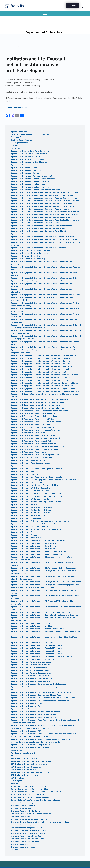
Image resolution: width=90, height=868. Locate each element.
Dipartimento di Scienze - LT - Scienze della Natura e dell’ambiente (37, 494)
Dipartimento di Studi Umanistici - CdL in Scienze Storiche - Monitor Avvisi (40, 701)
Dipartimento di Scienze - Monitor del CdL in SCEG (30, 516)
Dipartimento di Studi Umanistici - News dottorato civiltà (33, 714)
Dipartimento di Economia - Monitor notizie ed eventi (32, 176)
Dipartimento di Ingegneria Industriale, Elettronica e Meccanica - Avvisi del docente (43, 355)
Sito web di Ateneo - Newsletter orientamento (29, 819)
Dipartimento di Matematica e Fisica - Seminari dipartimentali (35, 455)
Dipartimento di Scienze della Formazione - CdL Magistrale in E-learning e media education (46, 582)
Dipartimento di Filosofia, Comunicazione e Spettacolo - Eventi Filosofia (39, 231)
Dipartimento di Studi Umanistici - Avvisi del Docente (31, 679)
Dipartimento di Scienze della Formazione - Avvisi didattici (34, 543)
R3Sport (14, 756)
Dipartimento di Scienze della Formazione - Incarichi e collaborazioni (37, 629)
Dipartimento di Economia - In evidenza (26, 170)
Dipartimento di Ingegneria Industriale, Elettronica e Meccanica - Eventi (39, 372)
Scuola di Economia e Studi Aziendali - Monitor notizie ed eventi (36, 792)
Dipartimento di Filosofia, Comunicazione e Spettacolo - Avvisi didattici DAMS (41, 203)
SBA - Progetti (16, 781)
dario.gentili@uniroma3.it (16, 107)
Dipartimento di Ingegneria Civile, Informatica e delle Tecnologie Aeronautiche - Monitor (45, 295)
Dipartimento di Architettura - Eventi (25, 157)
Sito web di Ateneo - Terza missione (25, 842)
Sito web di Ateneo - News (21, 817)
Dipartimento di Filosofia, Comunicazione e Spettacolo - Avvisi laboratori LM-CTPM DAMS (46, 212)
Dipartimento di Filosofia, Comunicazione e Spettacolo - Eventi (35, 223)
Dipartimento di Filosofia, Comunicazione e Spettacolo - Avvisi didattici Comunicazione (45, 201)
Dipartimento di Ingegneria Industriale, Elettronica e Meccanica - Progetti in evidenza (44, 389)
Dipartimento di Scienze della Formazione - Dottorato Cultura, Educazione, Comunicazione (46, 615)
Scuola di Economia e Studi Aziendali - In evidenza (30, 789)
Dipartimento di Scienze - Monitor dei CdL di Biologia (31, 507)
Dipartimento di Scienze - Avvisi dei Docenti (28, 460)
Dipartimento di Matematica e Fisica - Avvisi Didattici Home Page (36, 416)
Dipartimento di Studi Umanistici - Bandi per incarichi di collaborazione (38, 684)
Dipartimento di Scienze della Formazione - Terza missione (34, 643)
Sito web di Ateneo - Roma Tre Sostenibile (27, 839)
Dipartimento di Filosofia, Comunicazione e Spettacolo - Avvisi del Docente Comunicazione (46, 192)
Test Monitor (16, 850)
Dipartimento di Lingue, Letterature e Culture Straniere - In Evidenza (37, 408)
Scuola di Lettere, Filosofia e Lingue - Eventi (28, 795)
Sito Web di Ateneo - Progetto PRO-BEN (26, 828)
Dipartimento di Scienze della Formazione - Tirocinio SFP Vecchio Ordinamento (42, 657)
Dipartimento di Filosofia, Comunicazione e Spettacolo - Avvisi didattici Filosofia (42, 206)
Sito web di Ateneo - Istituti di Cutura (25, 811)
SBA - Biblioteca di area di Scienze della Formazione (31, 761)
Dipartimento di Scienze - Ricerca (24, 535)
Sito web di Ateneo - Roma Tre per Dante (27, 836)
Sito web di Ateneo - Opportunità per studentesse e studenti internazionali (40, 822)
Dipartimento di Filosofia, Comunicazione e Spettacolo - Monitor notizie (39, 248)
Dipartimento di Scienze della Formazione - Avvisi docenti (33, 546)
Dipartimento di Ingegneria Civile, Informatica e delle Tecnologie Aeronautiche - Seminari (45, 347)
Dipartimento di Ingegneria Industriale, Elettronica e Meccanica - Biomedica (40, 364)
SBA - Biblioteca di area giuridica (23, 770)
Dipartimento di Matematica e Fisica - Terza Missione (31, 458)
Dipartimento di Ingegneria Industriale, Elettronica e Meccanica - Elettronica (41, 369)
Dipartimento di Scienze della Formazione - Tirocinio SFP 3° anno (36, 648)
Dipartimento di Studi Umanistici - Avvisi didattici (30, 681)
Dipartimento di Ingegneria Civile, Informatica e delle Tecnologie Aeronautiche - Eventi (44, 281)
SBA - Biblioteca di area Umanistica (24, 775)
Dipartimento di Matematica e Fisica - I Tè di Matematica (33, 435)
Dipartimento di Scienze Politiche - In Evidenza (29, 667)
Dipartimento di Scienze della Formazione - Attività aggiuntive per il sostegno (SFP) (43, 541)
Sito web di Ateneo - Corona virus (24, 806)
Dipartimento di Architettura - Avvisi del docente (30, 151)
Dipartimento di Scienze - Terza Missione (27, 538)
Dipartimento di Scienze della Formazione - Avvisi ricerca (33, 549)
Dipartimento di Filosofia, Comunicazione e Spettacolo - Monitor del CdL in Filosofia (44, 239)
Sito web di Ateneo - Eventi (21, 808)
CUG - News (15, 148)
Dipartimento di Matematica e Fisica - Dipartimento (31, 424)
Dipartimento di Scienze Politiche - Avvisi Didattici (30, 665)
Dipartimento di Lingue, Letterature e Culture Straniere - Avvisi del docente (40, 400)
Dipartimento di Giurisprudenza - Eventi (26, 256)
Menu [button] (74, 6)
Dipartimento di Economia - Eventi (24, 168)
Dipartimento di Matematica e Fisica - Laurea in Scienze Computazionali (39, 447)
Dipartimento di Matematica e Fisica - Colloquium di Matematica (36, 422)
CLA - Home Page (17, 137)
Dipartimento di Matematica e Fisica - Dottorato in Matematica (36, 430)
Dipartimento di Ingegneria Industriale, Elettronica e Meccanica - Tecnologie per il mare (45, 391)
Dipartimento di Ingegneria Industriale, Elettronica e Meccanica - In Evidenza (40, 361)
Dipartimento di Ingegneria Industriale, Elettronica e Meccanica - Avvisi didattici (42, 358)
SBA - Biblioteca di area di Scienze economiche (29, 764)
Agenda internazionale (20, 132)
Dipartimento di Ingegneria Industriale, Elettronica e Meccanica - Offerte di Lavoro (43, 386)
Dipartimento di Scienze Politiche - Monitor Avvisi (30, 670)
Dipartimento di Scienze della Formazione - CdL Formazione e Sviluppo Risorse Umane (44, 568)
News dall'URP (16, 750)
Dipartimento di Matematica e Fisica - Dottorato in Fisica (33, 427)
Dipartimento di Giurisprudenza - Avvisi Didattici (30, 253)
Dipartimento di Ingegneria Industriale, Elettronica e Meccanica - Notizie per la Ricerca (44, 383)
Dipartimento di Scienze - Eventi (23, 471)
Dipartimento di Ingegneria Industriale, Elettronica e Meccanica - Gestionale (40, 378)
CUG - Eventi (16, 146)
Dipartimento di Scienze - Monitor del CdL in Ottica (31, 513)
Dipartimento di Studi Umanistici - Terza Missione (30, 748)
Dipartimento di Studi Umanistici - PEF (26, 731)
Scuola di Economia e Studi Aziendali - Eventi (28, 786)
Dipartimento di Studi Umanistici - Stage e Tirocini (31, 745)
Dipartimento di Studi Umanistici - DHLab (27, 703)
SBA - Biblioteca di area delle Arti (24, 759)
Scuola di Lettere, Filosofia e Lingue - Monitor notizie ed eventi (35, 800)
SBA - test (15, 783)
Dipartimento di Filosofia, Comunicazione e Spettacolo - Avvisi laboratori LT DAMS (43, 217)
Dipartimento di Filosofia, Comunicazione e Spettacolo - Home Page (37, 234)
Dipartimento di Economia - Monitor (25, 173)
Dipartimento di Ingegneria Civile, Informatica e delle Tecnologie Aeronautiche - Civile (44, 278)
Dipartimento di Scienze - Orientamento (26, 518)
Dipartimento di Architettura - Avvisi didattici (29, 154)
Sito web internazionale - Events (23, 844)
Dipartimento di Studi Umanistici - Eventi (27, 706)
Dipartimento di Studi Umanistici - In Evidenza (29, 709)
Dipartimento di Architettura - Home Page (27, 159)
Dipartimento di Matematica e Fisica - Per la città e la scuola (34, 449)
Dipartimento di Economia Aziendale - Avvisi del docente (33, 179)
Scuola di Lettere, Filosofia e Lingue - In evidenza (30, 797)
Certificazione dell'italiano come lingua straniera (30, 134)
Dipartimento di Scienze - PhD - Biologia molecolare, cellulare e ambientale (40, 521)
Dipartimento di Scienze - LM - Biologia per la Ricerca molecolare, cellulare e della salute (45, 480)
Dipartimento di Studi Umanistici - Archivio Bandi (30, 676)
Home (10, 47)
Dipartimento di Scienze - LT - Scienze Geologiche (30, 499)
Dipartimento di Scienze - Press (23, 532)
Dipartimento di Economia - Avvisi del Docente (29, 162)
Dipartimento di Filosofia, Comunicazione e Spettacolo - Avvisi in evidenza (40, 209)
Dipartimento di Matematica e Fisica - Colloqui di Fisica (32, 419)
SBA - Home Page (17, 778)
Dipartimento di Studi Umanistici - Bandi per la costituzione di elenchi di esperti (42, 692)
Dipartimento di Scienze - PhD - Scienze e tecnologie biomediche (36, 529)
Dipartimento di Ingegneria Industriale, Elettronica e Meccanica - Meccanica (40, 380)
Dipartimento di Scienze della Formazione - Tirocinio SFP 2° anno (36, 645)
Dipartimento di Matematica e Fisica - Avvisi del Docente (33, 413)
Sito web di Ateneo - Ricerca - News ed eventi (28, 833)
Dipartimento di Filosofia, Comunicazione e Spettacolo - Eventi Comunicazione (41, 226)
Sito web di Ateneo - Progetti (22, 825)
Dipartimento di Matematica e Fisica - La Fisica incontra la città (35, 438)
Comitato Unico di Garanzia (21, 140)
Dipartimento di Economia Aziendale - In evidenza (30, 187)
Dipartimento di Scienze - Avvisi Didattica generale (31, 463)
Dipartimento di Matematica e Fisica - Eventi (28, 433)
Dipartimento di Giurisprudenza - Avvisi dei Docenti (31, 250)
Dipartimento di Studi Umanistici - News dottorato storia (33, 717)
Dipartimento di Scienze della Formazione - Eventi (30, 623)
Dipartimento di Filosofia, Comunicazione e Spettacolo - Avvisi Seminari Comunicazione (45, 220)
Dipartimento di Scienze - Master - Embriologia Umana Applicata (36, 502)
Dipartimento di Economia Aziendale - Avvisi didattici (32, 181)
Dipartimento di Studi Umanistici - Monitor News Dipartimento (35, 712)
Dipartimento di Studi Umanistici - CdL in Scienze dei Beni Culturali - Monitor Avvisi (43, 698)
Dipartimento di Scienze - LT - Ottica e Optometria (30, 488)
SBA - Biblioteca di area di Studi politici (26, 767)
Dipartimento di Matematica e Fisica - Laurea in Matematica (34, 444)
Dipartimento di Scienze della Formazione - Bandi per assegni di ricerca (38, 551)
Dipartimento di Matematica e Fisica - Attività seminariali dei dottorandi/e (40, 411)
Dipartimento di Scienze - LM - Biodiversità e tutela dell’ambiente (36, 477)
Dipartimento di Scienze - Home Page (25, 474)
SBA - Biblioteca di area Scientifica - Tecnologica (30, 772)
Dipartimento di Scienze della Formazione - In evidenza (32, 626)
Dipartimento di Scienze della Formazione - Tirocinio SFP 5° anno (36, 654)
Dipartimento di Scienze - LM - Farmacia (26, 482)
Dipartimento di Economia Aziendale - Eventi (28, 184)
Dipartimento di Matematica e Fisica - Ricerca (29, 452)
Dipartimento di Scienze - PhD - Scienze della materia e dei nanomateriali (39, 524)
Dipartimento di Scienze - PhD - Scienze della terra (30, 527)
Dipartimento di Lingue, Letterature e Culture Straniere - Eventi (36, 405)
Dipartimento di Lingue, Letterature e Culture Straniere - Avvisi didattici (39, 402)
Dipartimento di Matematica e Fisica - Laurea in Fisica (32, 441)
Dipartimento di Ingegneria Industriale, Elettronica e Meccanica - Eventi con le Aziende (44, 375)
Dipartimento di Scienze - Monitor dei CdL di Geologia (32, 510)
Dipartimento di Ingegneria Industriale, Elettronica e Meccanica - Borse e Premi (42, 366)
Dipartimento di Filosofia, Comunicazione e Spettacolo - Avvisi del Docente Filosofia (44, 198)
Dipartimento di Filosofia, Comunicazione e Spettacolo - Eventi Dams (38, 228)
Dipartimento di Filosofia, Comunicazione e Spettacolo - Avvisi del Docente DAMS (42, 195)
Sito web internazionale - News (23, 847)
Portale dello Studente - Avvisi (23, 753)
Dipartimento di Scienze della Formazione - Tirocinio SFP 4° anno (36, 651)
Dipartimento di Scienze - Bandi (23, 466)
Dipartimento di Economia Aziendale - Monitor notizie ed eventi (36, 190)
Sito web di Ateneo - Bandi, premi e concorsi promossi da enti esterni (38, 803)
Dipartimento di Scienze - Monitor (24, 505)
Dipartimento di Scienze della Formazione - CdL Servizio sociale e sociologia (40, 612)
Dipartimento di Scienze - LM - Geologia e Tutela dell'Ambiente (35, 485)
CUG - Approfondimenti (20, 143)
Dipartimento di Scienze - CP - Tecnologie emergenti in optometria (37, 469)
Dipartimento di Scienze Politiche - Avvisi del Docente (32, 662)
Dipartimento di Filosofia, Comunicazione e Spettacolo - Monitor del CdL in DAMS (42, 237)
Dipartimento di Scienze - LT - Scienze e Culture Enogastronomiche (37, 496)
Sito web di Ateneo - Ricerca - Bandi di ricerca (29, 830)
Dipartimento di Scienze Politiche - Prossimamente (31, 673)
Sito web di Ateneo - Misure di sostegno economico (31, 814)
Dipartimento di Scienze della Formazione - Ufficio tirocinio (34, 659)
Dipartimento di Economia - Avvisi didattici (28, 165)
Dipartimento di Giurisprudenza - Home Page (28, 259)
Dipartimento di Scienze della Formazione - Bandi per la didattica (36, 554)
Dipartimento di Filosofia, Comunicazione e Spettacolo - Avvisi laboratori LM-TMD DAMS (45, 215)
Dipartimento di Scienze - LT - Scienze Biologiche (30, 491)
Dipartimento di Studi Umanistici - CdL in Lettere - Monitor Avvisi (36, 695)
